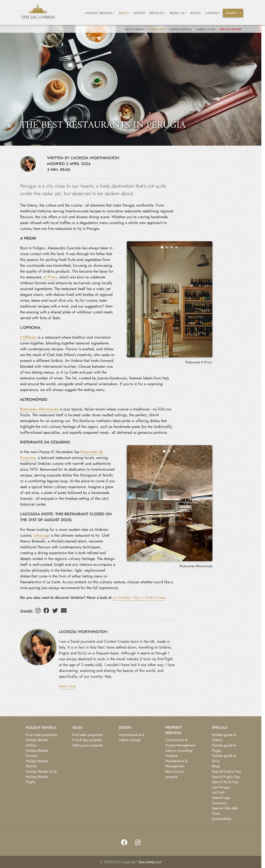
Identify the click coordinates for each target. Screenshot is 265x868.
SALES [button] (123, 13)
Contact (213, 13)
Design (139, 13)
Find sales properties (87, 735)
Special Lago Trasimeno (221, 800)
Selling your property (88, 745)
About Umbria (135, 29)
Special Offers (231, 29)
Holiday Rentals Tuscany (37, 753)
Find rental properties (41, 735)
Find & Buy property (87, 740)
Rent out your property (175, 774)
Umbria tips (158, 29)
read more (67, 686)
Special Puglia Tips (226, 777)
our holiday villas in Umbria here (139, 597)
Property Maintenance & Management (177, 761)
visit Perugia (221, 787)
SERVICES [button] (156, 13)
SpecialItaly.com (150, 862)
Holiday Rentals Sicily (41, 771)
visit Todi (218, 792)
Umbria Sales (206, 29)
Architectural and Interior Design (131, 737)
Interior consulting (179, 751)
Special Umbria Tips (227, 771)
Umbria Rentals (181, 29)
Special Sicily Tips (225, 782)
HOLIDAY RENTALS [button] (99, 13)
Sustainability (221, 819)
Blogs (195, 13)
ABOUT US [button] (177, 13)
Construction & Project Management (180, 743)
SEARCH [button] (232, 13)
